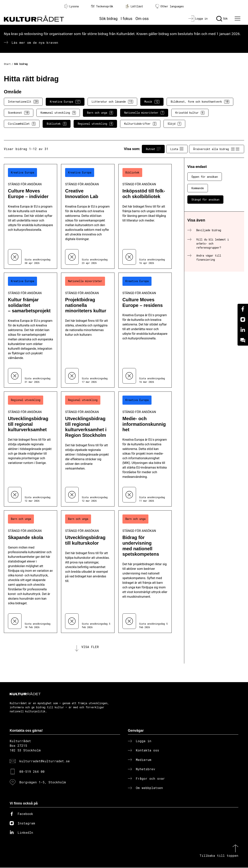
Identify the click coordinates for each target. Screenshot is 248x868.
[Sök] (222, 19)
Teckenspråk (102, 6)
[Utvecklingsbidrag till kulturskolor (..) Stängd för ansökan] (88, 572)
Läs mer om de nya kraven (35, 42)
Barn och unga (100, 113)
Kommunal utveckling (58, 113)
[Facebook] (243, 309)
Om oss (142, 19)
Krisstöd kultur (190, 113)
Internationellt (23, 102)
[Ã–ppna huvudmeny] (238, 19)
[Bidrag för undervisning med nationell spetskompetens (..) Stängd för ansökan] (145, 572)
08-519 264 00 (32, 772)
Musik (152, 102)
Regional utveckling (95, 124)
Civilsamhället (22, 124)
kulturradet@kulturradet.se (45, 761)
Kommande (198, 188)
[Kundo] (243, 340)
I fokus (127, 19)
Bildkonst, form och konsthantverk (200, 102)
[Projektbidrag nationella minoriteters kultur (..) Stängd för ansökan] (88, 330)
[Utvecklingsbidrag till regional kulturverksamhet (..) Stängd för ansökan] (31, 449)
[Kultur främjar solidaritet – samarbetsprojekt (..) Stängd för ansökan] (31, 330)
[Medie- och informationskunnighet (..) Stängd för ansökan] (145, 449)
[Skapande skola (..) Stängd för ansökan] (31, 572)
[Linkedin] (243, 330)
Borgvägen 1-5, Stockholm (43, 782)
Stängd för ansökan (205, 200)
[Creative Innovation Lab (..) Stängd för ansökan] (88, 216)
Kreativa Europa (65, 102)
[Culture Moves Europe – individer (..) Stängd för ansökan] (31, 216)
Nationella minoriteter (144, 113)
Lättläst (134, 6)
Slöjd (174, 124)
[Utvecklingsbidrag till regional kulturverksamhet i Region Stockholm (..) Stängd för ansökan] (88, 449)
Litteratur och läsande (112, 102)
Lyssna (71, 6)
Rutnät (153, 149)
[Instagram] (243, 319)
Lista (177, 149)
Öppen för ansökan (205, 177)
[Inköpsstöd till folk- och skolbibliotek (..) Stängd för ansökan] (145, 216)
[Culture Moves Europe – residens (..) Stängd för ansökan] (145, 330)
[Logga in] (198, 19)
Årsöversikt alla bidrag (217, 149)
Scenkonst (19, 113)
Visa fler (90, 647)
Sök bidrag (108, 19)
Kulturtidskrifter (140, 124)
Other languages (170, 6)
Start (7, 64)
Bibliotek (57, 124)
